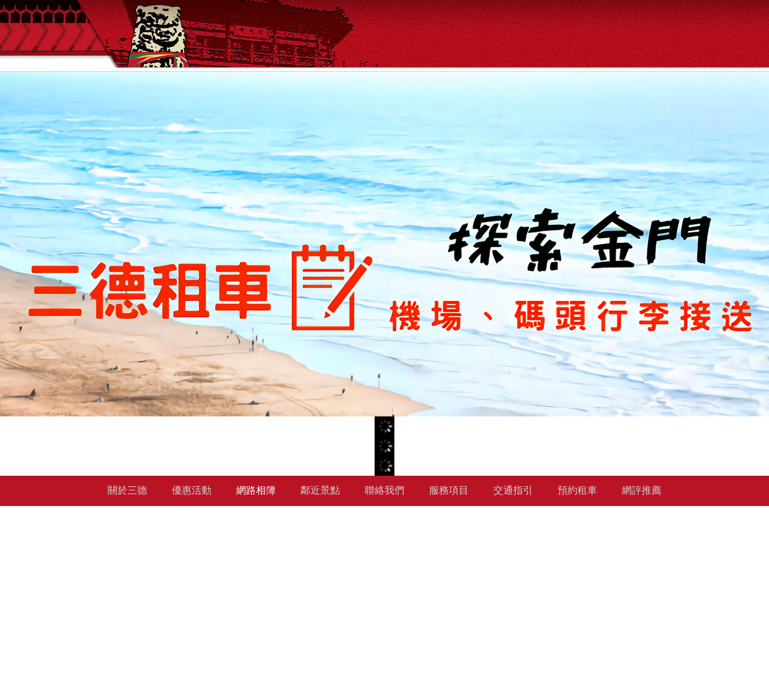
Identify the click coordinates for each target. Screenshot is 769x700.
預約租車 (577, 490)
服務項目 (449, 490)
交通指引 (513, 490)
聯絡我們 (384, 490)
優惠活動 (192, 490)
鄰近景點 (320, 490)
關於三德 (127, 490)
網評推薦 (642, 490)
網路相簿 (256, 490)
